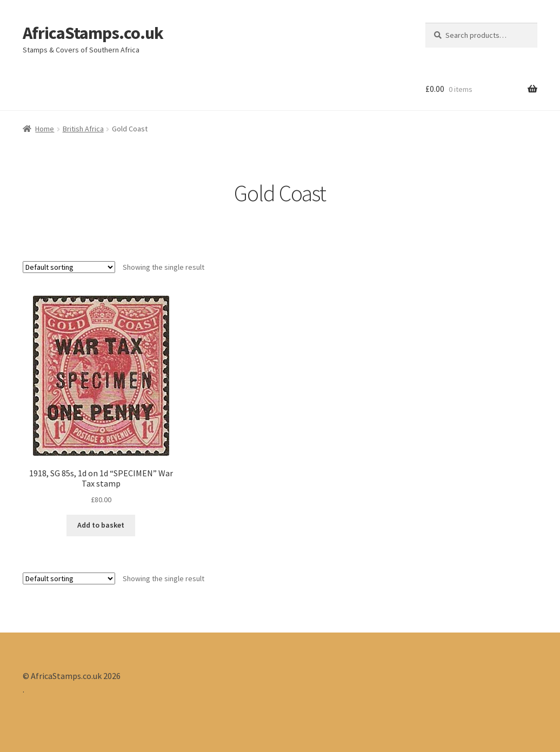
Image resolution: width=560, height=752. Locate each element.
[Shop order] (69, 267)
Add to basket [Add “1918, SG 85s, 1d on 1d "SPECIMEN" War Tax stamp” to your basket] (101, 525)
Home (45, 129)
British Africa (83, 129)
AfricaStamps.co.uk (93, 33)
